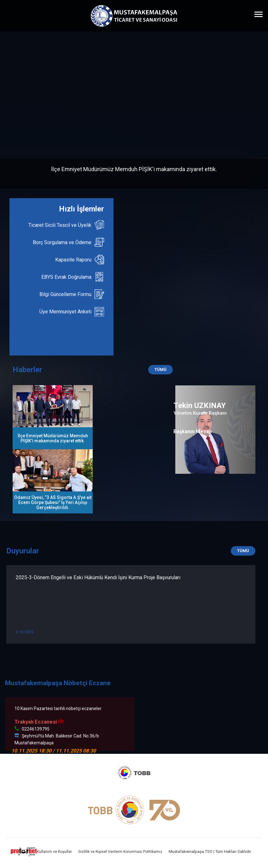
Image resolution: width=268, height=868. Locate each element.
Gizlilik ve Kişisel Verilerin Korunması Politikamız (120, 852)
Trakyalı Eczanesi (39, 722)
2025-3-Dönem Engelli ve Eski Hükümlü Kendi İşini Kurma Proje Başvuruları (98, 577)
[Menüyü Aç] (259, 14)
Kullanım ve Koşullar (54, 852)
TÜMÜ (160, 370)
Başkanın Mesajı (192, 431)
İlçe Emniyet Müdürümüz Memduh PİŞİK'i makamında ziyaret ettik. (134, 169)
